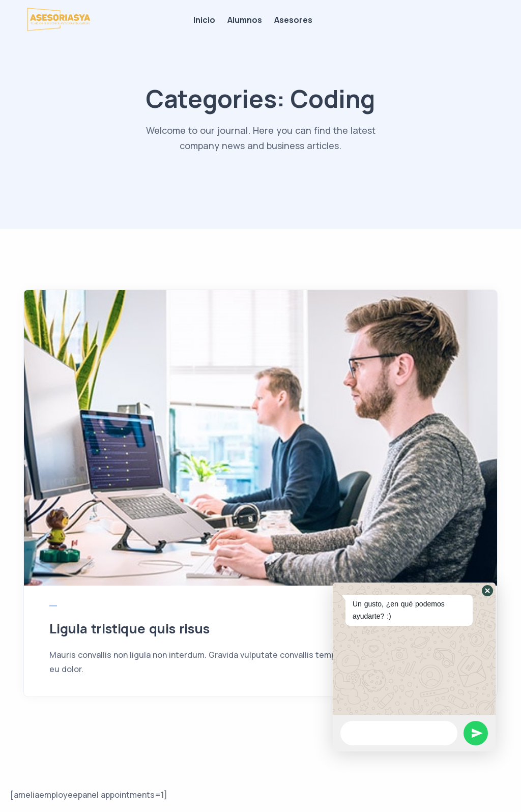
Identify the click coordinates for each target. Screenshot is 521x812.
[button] (487, 591)
